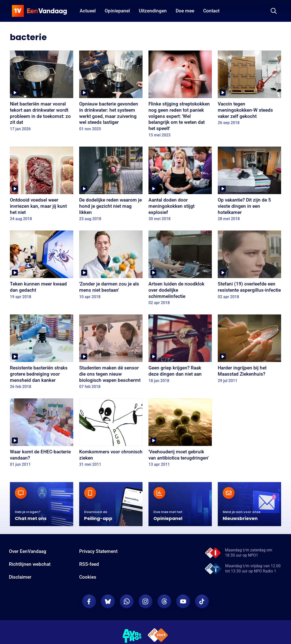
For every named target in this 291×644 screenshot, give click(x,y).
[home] (39, 11)
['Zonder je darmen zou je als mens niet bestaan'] (111, 266)
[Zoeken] (274, 11)
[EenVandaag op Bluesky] (108, 601)
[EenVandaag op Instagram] (145, 601)
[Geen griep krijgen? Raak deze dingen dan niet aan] (180, 350)
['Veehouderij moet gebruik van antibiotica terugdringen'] (180, 434)
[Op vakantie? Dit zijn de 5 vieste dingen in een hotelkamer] (249, 186)
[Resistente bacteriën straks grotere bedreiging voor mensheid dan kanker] (42, 353)
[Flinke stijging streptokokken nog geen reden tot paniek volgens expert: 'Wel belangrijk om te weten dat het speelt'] (180, 96)
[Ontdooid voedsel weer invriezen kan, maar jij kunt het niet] (42, 186)
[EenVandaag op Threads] (164, 601)
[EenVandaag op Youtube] (183, 601)
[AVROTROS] (132, 636)
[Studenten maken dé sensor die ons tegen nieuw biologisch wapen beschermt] (111, 353)
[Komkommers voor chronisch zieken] (111, 434)
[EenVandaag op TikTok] (202, 601)
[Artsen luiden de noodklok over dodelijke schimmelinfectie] (180, 270)
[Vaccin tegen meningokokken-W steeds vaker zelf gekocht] (249, 90)
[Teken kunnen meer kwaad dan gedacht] (42, 266)
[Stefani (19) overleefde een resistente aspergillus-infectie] (249, 266)
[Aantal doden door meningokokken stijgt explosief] (180, 186)
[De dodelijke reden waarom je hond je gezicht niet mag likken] (111, 186)
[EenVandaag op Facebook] (89, 601)
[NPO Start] (158, 636)
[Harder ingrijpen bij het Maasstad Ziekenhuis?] (249, 350)
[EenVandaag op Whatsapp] (127, 601)
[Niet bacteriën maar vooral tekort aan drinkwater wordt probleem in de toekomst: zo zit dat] (42, 93)
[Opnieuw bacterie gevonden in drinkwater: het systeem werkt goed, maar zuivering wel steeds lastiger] (111, 93)
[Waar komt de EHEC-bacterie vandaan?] (42, 434)
